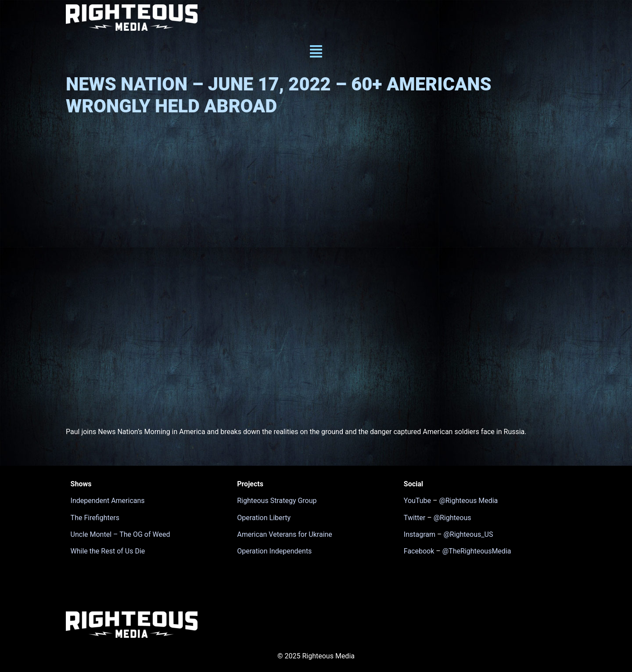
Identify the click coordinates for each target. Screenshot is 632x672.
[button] (316, 52)
